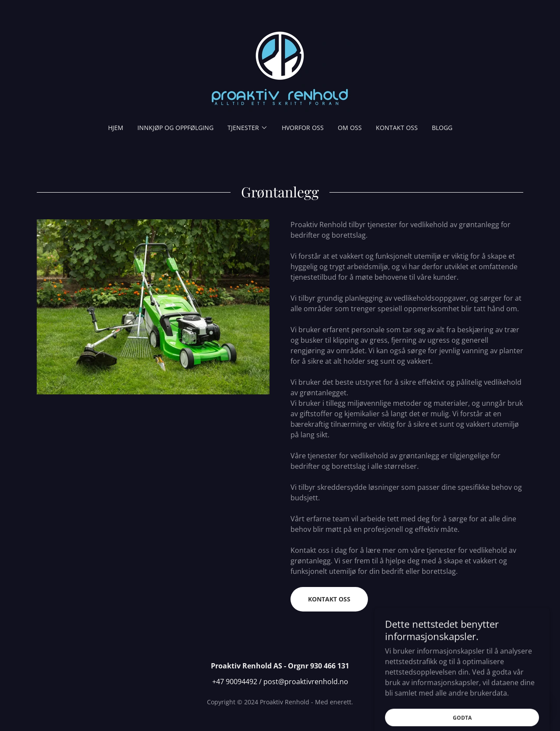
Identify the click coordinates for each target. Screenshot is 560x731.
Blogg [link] (442, 128)
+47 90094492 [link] (235, 682)
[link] (280, 67)
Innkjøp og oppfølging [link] (175, 128)
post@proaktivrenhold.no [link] (306, 682)
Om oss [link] (350, 128)
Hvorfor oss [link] (303, 128)
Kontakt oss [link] (397, 128)
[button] (248, 128)
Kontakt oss (329, 599)
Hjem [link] (116, 128)
